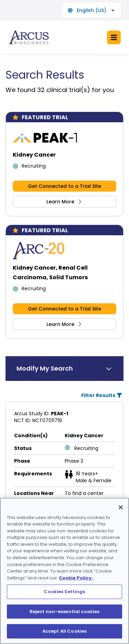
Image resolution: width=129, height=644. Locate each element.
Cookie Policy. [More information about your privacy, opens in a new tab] (76, 588)
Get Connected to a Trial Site (64, 186)
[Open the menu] (114, 37)
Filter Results (102, 395)
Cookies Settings (64, 602)
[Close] (121, 517)
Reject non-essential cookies (65, 622)
